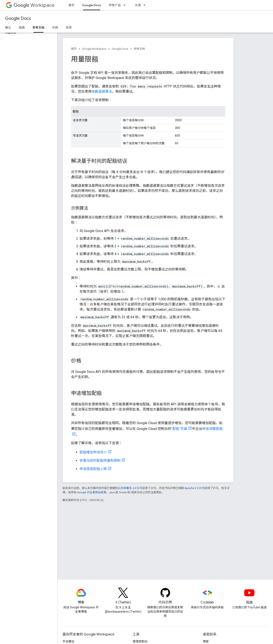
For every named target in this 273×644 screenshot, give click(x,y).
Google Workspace (94, 49)
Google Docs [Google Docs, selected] (92, 5)
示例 (55, 28)
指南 (22, 28)
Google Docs (18, 18)
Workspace (34, 5)
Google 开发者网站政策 (92, 492)
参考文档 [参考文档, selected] (38, 28)
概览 (8, 28)
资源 (138, 5)
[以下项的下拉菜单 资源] (146, 5)
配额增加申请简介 (93, 452)
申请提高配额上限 (93, 469)
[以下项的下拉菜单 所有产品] (126, 5)
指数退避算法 (102, 91)
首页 (71, 5)
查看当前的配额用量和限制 (100, 461)
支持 (69, 28)
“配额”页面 (179, 429)
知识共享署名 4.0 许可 (129, 488)
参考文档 (139, 49)
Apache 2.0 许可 (195, 488)
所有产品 (115, 5)
